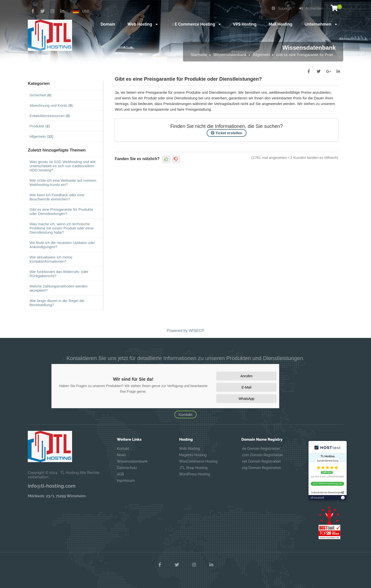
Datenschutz (127, 468)
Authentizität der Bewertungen (328, 493)
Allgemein (261, 55)
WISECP (196, 331)
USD (86, 11)
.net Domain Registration (261, 461)
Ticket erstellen (227, 133)
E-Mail (247, 387)
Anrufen (246, 376)
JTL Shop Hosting (193, 468)
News (121, 455)
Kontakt (185, 415)
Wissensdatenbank (230, 55)
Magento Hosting (193, 455)
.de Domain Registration (261, 449)
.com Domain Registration (262, 455)
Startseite (199, 55)
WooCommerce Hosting (198, 461)
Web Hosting (190, 449)
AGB (120, 474)
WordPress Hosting (195, 474)
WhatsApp (246, 399)
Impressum (126, 481)
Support (282, 8)
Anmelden (311, 8)
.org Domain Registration (261, 468)
